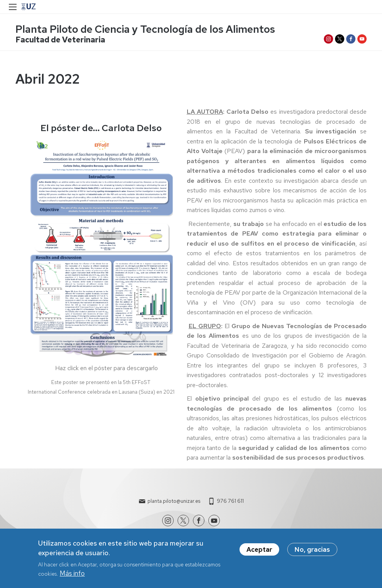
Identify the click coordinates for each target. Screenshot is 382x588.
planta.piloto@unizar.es (174, 501)
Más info (72, 577)
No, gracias (312, 553)
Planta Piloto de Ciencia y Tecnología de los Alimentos (145, 29)
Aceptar (259, 553)
